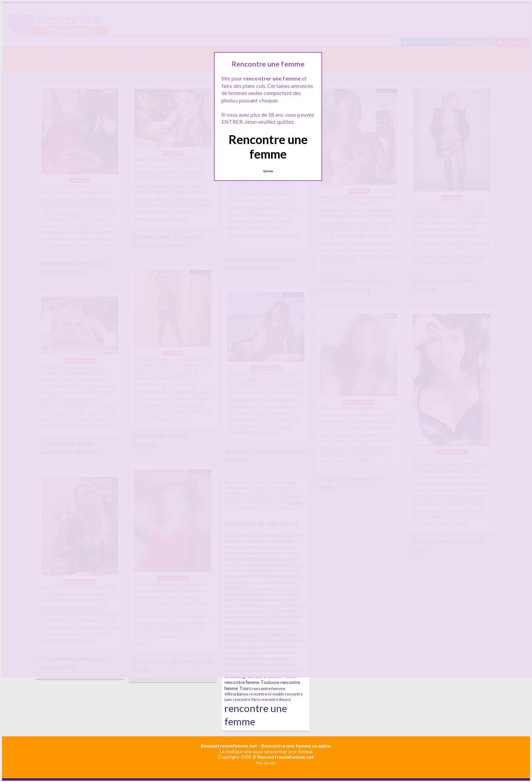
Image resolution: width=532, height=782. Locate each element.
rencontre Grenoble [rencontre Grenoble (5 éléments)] (267, 694)
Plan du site (266, 763)
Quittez (268, 171)
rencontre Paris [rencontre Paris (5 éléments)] (247, 699)
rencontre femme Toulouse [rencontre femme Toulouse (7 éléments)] (252, 682)
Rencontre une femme (268, 147)
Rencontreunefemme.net (229, 746)
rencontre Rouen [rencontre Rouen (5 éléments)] (276, 699)
